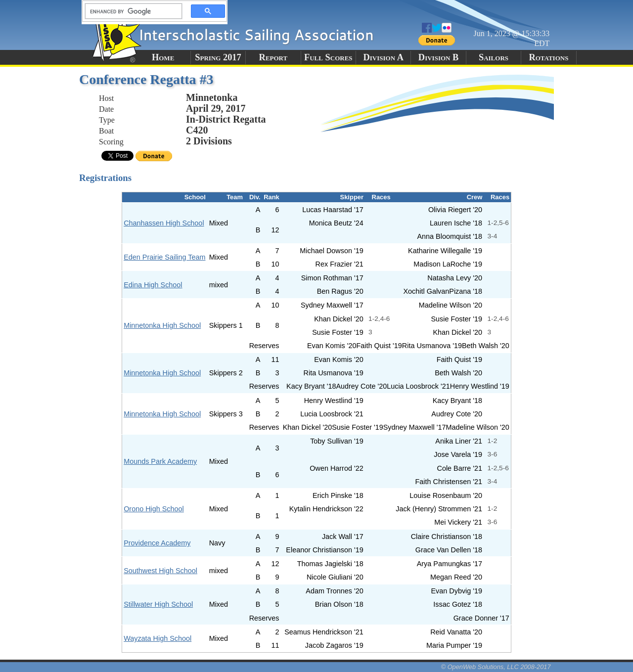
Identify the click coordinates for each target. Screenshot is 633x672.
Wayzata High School (158, 638)
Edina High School (153, 285)
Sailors (494, 57)
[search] (131, 11)
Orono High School (154, 509)
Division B (438, 57)
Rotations (548, 57)
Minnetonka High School (162, 325)
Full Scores (328, 57)
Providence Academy (157, 543)
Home (163, 57)
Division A (383, 57)
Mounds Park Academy (160, 461)
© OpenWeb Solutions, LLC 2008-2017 (496, 667)
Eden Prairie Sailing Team (164, 257)
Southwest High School (160, 571)
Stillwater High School (158, 604)
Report (273, 57)
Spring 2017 (218, 57)
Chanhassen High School (164, 223)
